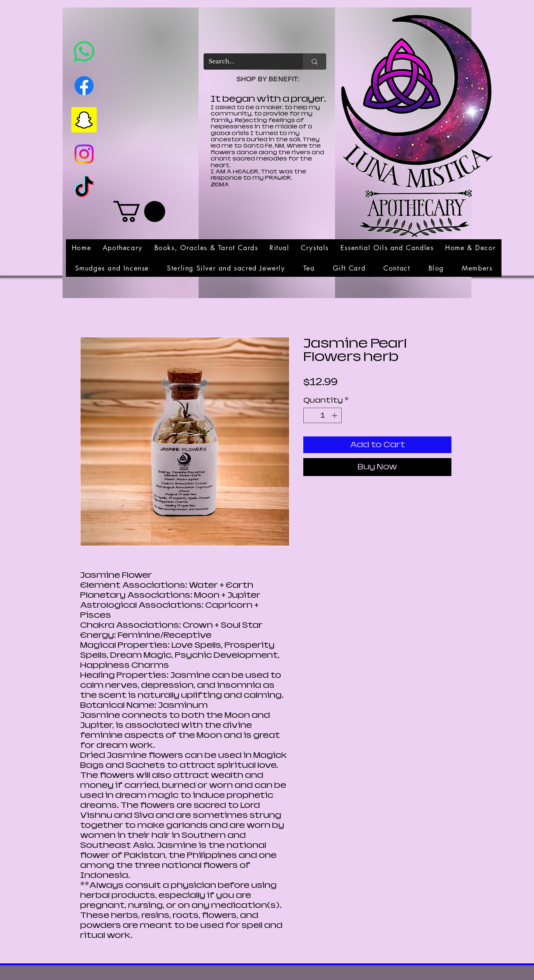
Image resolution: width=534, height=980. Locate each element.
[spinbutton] (322, 415)
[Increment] (335, 415)
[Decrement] (310, 415)
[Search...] (247, 61)
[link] (139, 212)
